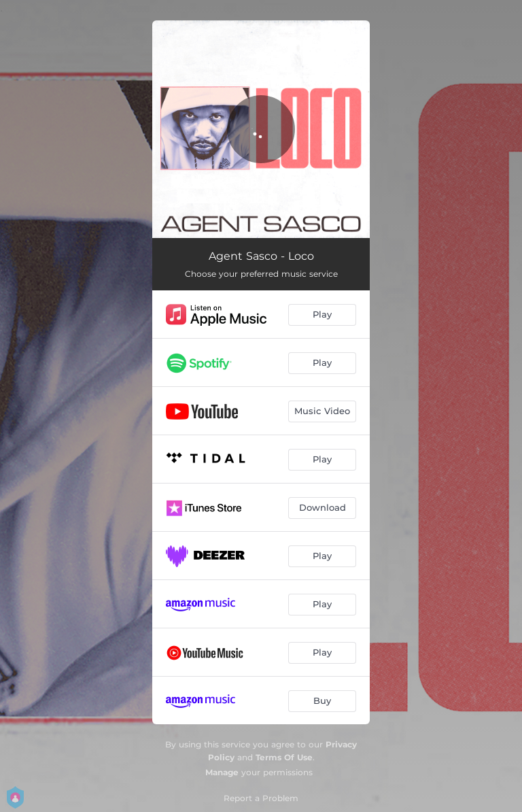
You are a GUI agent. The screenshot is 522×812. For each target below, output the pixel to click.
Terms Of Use (284, 757)
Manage (222, 772)
